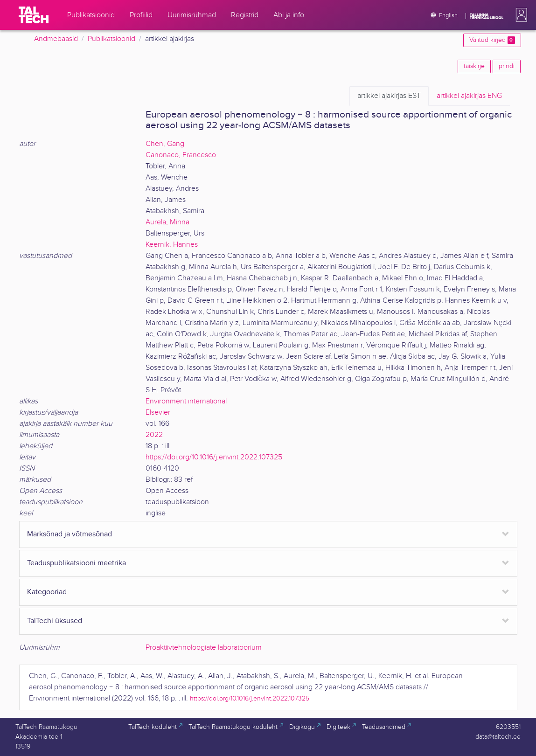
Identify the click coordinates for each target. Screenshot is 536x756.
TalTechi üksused (55, 621)
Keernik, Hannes (172, 245)
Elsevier (158, 413)
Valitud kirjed (492, 40)
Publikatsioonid (111, 39)
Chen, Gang (165, 144)
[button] (520, 15)
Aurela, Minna (167, 222)
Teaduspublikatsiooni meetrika (77, 563)
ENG (469, 96)
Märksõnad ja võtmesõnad (70, 534)
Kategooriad (47, 592)
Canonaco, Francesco (181, 155)
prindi (507, 66)
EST (389, 96)
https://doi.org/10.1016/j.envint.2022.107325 (214, 457)
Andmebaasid (56, 39)
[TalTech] (34, 15)
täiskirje (474, 66)
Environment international (186, 401)
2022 (154, 435)
